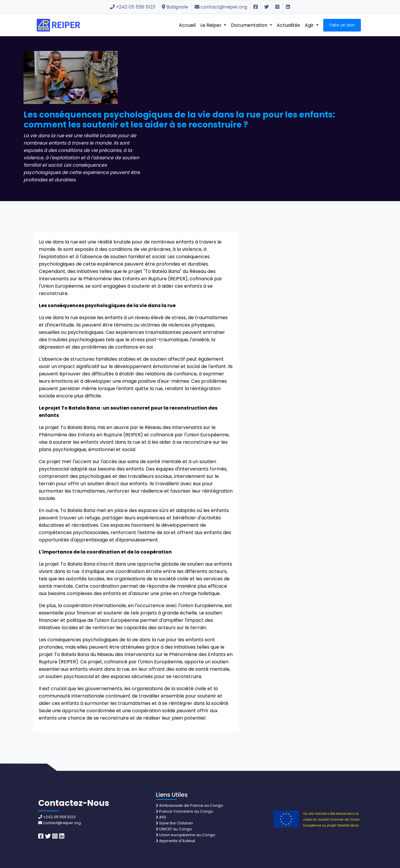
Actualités (288, 25)
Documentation (250, 25)
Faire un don (342, 25)
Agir (310, 25)
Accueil (187, 25)
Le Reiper (211, 25)
